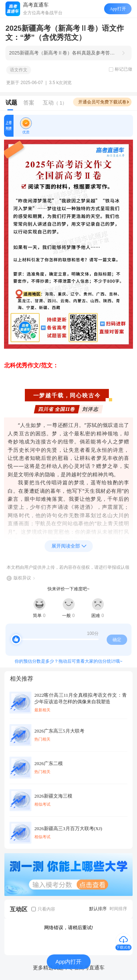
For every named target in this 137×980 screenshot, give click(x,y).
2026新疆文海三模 (53, 796)
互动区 (19, 909)
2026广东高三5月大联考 (59, 731)
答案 (29, 103)
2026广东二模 (49, 763)
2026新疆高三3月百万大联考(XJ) (68, 828)
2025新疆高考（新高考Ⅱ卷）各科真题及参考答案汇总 (63, 53)
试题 (11, 103)
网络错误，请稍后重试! (69, 928)
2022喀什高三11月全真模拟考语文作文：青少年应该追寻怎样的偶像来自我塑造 (81, 698)
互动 (55, 103)
